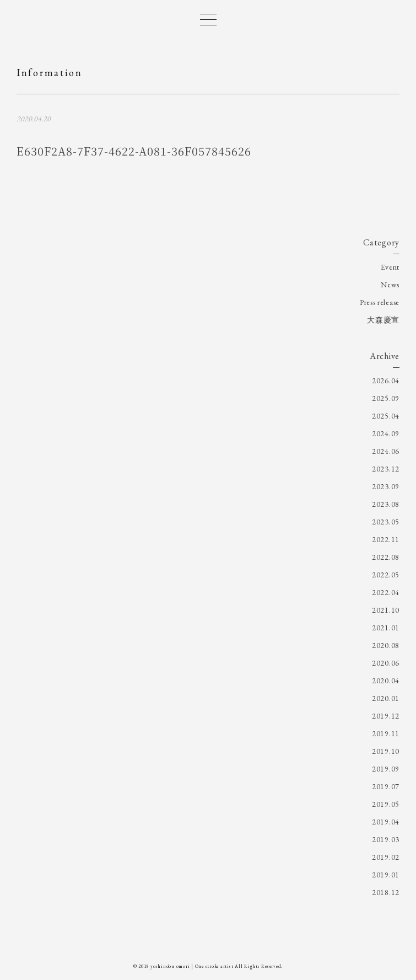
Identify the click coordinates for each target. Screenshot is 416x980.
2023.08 (386, 504)
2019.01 (386, 875)
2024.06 (386, 451)
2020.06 (386, 663)
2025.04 (386, 416)
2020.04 (386, 681)
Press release (380, 302)
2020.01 (386, 698)
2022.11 (386, 539)
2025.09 (386, 398)
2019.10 (386, 751)
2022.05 (386, 575)
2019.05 (386, 804)
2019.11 (386, 733)
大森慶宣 (383, 320)
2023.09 (386, 486)
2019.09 (386, 769)
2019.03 (386, 839)
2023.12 (386, 469)
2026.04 (386, 381)
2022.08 (386, 557)
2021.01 (386, 628)
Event (390, 267)
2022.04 (386, 592)
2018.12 (386, 892)
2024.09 (386, 433)
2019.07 (386, 786)
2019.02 (386, 857)
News (390, 285)
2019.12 (386, 716)
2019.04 (386, 822)
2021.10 (386, 610)
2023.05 (386, 522)
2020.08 (386, 645)
